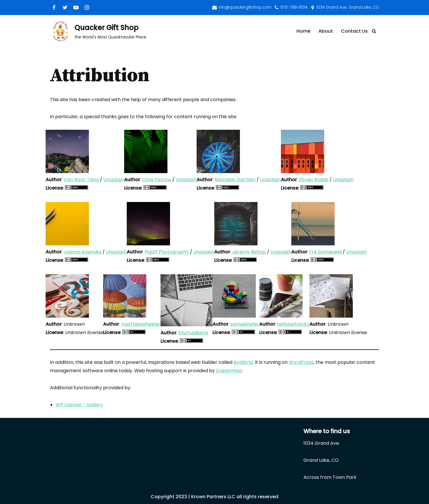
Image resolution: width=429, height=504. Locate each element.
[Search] (374, 31)
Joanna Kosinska (82, 252)
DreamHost (229, 371)
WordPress (301, 362)
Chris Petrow (157, 180)
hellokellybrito (293, 324)
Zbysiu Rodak (314, 180)
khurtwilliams (193, 333)
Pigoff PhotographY (167, 252)
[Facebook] (54, 8)
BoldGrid (243, 362)
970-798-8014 (294, 7)
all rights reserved (257, 497)
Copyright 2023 (169, 497)
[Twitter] (65, 8)
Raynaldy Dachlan (235, 180)
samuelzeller (245, 324)
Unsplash (114, 180)
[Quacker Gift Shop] (98, 31)
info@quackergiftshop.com (245, 7)
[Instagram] (87, 8)
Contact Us (354, 31)
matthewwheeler (141, 324)
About (326, 31)
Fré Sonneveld (325, 252)
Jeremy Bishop (249, 252)
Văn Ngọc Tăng (81, 180)
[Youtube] (76, 8)
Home (303, 31)
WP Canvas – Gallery (79, 405)
